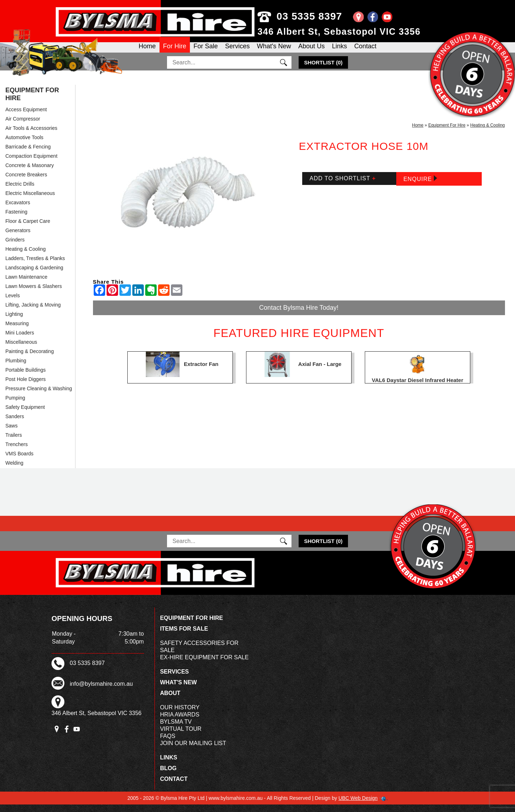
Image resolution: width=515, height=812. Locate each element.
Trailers (14, 442)
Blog (168, 776)
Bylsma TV (176, 729)
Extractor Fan (201, 371)
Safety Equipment (25, 415)
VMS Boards (19, 461)
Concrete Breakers (26, 182)
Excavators (18, 210)
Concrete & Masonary (30, 173)
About (170, 701)
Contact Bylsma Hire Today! (299, 315)
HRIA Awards (180, 722)
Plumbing (16, 368)
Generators (18, 238)
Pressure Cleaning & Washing (39, 396)
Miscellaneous (21, 349)
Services (237, 52)
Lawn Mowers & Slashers (34, 294)
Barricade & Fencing (28, 154)
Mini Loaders (20, 340)
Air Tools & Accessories (31, 136)
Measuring (17, 331)
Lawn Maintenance (26, 284)
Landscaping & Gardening (34, 275)
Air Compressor (23, 126)
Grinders (15, 247)
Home (147, 52)
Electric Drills (20, 191)
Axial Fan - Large (320, 371)
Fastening (16, 219)
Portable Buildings (26, 377)
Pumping (15, 405)
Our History (180, 715)
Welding (14, 470)
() (323, 70)
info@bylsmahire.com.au (101, 691)
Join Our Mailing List (193, 751)
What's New (274, 52)
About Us (312, 52)
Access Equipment (26, 117)
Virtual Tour (181, 736)
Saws (11, 433)
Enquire (420, 186)
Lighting (14, 322)
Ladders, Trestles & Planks (35, 266)
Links (339, 52)
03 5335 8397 (300, 16)
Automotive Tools (24, 145)
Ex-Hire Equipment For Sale (204, 665)
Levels (13, 303)
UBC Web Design (358, 806)
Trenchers (17, 452)
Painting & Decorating (30, 359)
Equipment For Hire (32, 102)
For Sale (206, 52)
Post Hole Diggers (26, 387)
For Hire (175, 52)
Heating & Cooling (26, 256)
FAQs (168, 743)
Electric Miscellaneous (30, 201)
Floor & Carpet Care (28, 229)
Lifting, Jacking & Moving (33, 312)
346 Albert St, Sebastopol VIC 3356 (339, 31)
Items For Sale (184, 636)
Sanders (15, 424)
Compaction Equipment (31, 163)
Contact (365, 52)
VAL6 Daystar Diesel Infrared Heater (418, 388)
